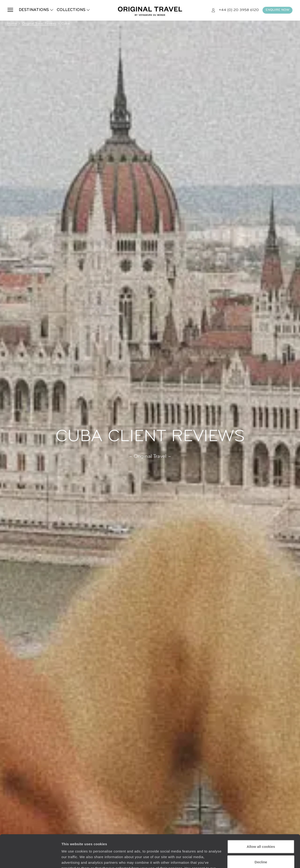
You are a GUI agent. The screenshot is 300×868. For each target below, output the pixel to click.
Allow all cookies (261, 819)
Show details (72, 859)
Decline (261, 834)
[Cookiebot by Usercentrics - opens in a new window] (30, 859)
